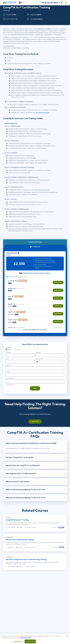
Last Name (38, 352)
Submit (35, 388)
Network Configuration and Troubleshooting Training (26, 559)
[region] (36, 303)
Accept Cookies (30, 641)
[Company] (35, 368)
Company (8, 365)
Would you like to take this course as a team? (36, 273)
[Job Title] (35, 375)
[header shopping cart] (61, 3)
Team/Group (17, 350)
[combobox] (38, 362)
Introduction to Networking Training (20, 540)
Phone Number (39, 359)
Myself (9, 350)
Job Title (8, 372)
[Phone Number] (50, 362)
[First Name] (20, 355)
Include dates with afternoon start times (17, 277)
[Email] (20, 362)
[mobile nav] (66, 3)
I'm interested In (10, 378)
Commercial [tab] (35, 247)
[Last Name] (50, 355)
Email (7, 359)
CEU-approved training (43, 112)
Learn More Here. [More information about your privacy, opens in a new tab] (26, 638)
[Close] (67, 636)
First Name (8, 352)
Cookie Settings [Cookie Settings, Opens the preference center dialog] (18, 641)
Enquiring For (9, 347)
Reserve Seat (58, 282)
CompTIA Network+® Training (17, 520)
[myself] (6, 350)
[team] (13, 350)
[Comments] (35, 381)
